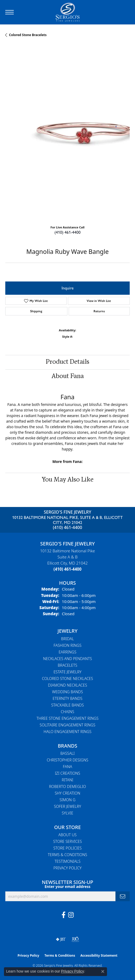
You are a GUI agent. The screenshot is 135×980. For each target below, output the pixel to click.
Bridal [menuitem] (67, 639)
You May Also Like (68, 480)
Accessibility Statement (99, 955)
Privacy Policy (67, 868)
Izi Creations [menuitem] (68, 773)
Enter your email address (68, 886)
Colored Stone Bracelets (28, 35)
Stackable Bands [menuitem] (68, 705)
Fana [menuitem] (67, 767)
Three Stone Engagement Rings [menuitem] (67, 718)
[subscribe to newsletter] (123, 896)
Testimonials (67, 861)
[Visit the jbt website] (61, 939)
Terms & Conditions (67, 855)
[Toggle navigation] (10, 12)
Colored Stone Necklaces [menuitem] (67, 678)
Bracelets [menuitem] (68, 665)
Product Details (67, 362)
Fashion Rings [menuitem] (68, 645)
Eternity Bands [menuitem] (67, 698)
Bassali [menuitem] (67, 753)
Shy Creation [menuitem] (67, 793)
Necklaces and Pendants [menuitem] (67, 659)
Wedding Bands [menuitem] (67, 692)
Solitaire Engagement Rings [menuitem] (67, 725)
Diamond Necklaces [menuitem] (67, 685)
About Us (67, 835)
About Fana (68, 376)
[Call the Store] (68, 569)
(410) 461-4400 (67, 232)
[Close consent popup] (103, 972)
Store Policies (67, 848)
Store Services (67, 841)
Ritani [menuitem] (67, 780)
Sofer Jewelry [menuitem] (67, 806)
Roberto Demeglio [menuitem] (67, 786)
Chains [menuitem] (67, 712)
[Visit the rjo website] (75, 939)
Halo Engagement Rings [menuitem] (67, 732)
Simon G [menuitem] (67, 800)
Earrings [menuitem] (67, 652)
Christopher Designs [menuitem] (67, 760)
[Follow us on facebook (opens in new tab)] (64, 915)
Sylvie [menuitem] (67, 813)
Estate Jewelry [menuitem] (68, 672)
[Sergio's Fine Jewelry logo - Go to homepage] (68, 12)
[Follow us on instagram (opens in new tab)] (71, 915)
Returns (99, 311)
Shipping (36, 311)
